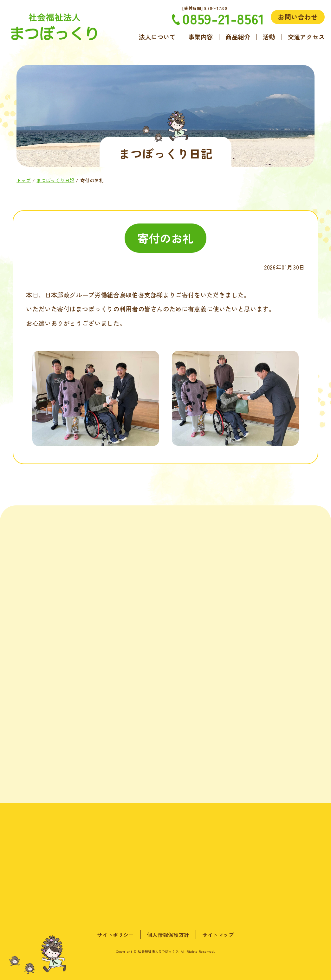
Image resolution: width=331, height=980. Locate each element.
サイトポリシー (115, 935)
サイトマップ (218, 935)
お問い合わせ (298, 17)
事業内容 (201, 37)
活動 (269, 37)
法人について (157, 37)
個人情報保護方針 (168, 935)
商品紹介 (238, 37)
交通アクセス (306, 37)
